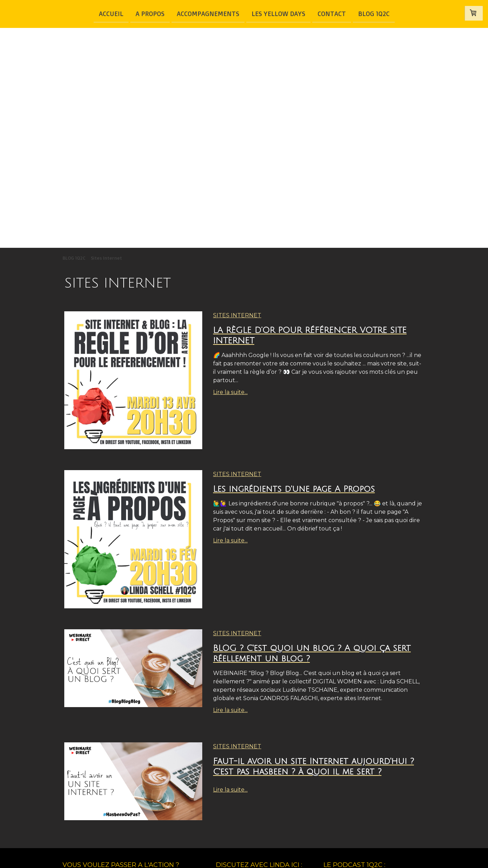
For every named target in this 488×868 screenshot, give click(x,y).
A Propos (150, 13)
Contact (332, 13)
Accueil (111, 13)
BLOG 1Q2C (374, 13)
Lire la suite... (230, 392)
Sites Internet (237, 315)
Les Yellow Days (278, 13)
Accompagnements (208, 13)
